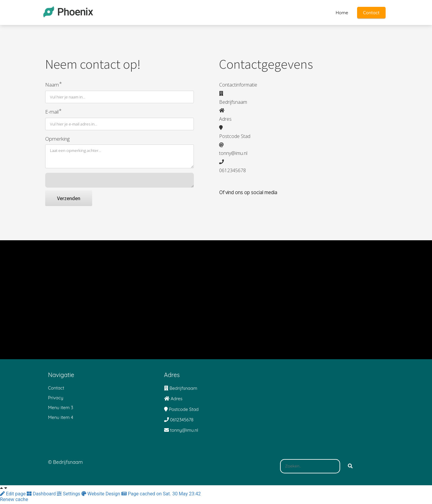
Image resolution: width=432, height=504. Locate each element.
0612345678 (182, 421)
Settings (69, 496)
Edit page (13, 496)
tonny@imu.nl (184, 432)
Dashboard (42, 496)
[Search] (350, 468)
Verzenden (69, 200)
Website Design (101, 496)
